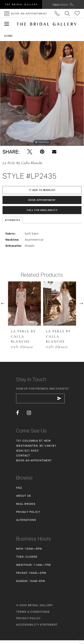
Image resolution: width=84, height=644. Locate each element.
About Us (24, 500)
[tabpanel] (42, 93)
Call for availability (42, 212)
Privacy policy (28, 622)
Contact (23, 459)
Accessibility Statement (37, 628)
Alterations (26, 524)
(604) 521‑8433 (27, 454)
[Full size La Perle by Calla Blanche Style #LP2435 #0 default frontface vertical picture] (42, 93)
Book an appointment (34, 464)
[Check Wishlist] (77, 13)
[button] (7, 24)
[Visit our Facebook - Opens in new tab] (18, 417)
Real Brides (26, 508)
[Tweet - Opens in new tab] (30, 152)
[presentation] (24, 306)
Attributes (13, 223)
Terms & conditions (33, 616)
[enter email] (43, 402)
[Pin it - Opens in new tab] (42, 152)
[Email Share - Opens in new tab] (54, 152)
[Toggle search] (67, 13)
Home (9, 36)
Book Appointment (42, 201)
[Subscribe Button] (64, 402)
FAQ (19, 491)
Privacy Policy (28, 516)
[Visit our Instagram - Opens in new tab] (29, 417)
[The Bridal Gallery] (47, 24)
